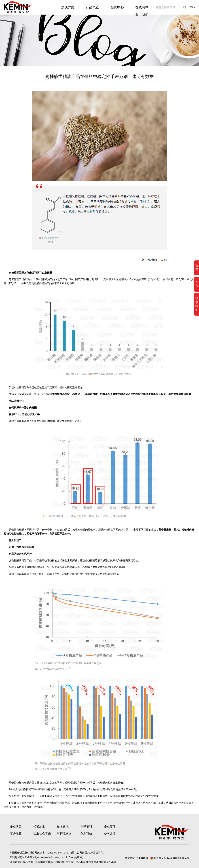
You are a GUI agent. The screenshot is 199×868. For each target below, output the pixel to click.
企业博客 (16, 827)
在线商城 (142, 7)
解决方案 (68, 7)
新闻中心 (117, 7)
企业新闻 (110, 827)
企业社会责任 (42, 833)
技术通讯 (63, 827)
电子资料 (86, 827)
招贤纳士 (39, 827)
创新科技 (86, 833)
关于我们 (142, 15)
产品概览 (92, 7)
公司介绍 (110, 833)
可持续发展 (64, 833)
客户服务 (16, 833)
